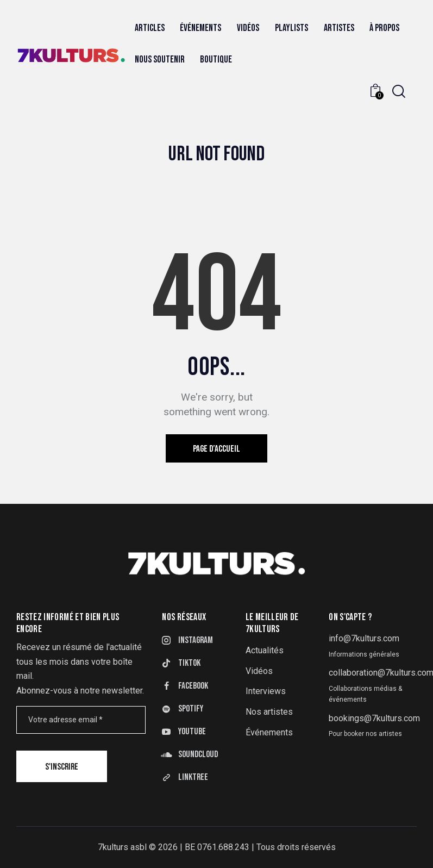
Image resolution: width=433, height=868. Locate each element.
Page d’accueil (216, 449)
